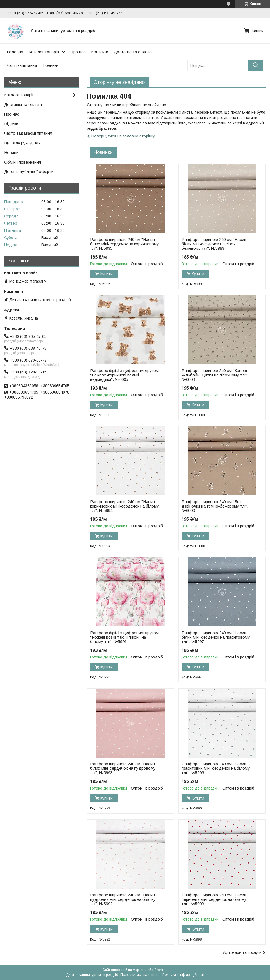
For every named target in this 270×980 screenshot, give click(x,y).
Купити (106, 274)
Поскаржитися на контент (140, 975)
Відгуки (11, 124)
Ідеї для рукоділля (22, 143)
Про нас (78, 52)
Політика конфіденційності (183, 975)
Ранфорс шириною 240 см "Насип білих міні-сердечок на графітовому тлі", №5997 (216, 637)
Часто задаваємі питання (28, 133)
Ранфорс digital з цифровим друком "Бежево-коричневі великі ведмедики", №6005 (124, 375)
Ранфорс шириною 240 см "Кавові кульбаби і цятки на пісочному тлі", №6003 (215, 375)
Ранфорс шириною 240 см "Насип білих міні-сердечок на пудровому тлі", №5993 (123, 768)
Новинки (50, 65)
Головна (15, 52)
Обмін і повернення (23, 162)
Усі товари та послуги (242, 952)
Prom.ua (161, 970)
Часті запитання (22, 65)
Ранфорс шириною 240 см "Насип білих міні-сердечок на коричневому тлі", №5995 (125, 244)
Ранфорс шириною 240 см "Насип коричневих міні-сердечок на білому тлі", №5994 (125, 506)
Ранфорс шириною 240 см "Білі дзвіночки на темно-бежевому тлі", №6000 (215, 506)
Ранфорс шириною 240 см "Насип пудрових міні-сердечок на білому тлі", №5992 (123, 899)
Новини (11, 152)
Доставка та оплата (133, 52)
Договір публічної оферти (29, 172)
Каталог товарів (44, 52)
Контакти (100, 52)
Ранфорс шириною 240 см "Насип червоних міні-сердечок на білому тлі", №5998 (214, 899)
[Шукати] (256, 65)
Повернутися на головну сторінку (123, 136)
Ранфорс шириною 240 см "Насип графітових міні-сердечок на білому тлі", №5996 (216, 768)
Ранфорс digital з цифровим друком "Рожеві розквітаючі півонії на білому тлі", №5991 (124, 637)
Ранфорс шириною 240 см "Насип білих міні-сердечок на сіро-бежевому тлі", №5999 (214, 244)
